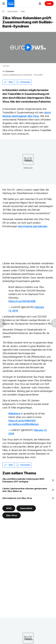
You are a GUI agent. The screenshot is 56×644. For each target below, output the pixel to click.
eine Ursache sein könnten (33, 226)
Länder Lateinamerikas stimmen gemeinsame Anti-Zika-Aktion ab (25, 490)
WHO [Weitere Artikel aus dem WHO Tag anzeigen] (9, 508)
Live (49, 3)
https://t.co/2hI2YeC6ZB (22, 301)
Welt (23, 12)
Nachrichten (13, 12)
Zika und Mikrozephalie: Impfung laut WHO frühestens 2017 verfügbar (23, 480)
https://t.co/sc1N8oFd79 (22, 421)
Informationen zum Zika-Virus (17, 498)
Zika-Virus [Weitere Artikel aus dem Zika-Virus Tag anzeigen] (12, 515)
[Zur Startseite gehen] (11, 4)
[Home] (3, 11)
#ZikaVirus (14, 413)
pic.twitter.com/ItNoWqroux (24, 424)
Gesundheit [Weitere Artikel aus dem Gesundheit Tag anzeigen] (26, 508)
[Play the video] (28, 48)
